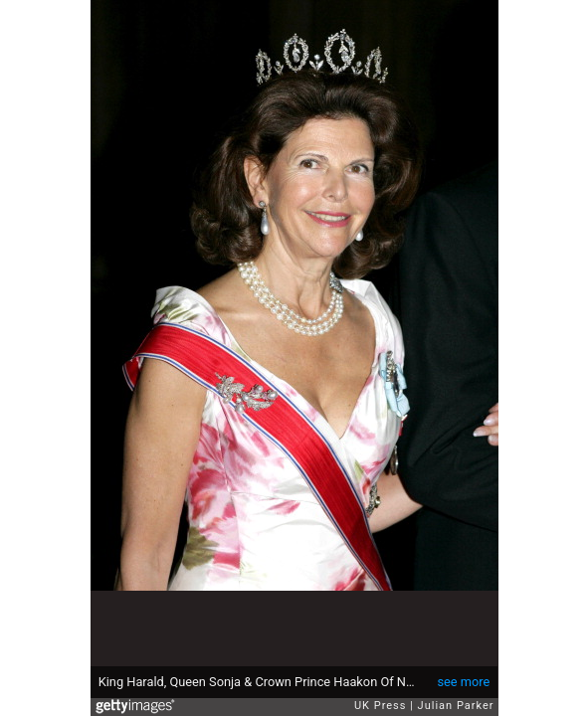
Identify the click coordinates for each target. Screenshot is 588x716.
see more (463, 682)
